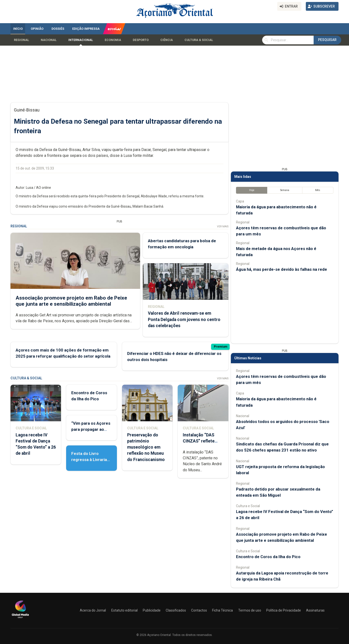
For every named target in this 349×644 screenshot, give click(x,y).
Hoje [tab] (252, 190)
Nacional (49, 40)
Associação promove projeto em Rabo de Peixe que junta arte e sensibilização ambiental (71, 301)
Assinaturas (315, 610)
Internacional (81, 40)
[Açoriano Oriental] (20, 619)
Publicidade (152, 610)
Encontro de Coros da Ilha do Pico (268, 557)
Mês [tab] (318, 190)
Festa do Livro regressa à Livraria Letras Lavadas (89, 460)
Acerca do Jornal (93, 610)
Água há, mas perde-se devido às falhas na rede (282, 269)
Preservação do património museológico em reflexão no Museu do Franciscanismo (146, 447)
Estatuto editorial (124, 610)
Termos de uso (250, 610)
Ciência (167, 40)
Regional (21, 40)
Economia (113, 40)
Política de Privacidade (284, 610)
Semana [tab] (285, 190)
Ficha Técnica (222, 610)
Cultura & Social (199, 40)
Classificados (176, 610)
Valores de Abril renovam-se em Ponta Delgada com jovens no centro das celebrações (184, 319)
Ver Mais (223, 226)
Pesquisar (327, 40)
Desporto (141, 40)
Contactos (199, 610)
